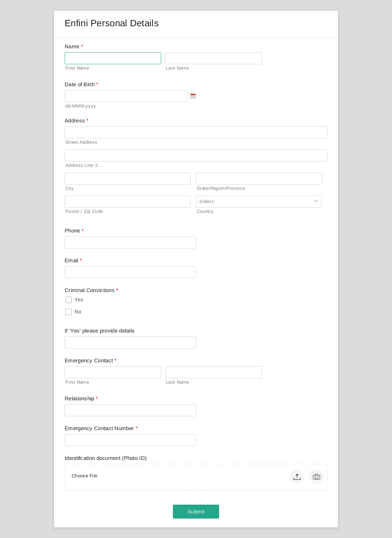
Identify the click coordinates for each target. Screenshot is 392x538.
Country (205, 211)
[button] (297, 477)
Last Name (178, 68)
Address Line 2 (81, 165)
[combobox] (259, 202)
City (70, 188)
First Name (77, 68)
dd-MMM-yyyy (81, 106)
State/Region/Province (221, 188)
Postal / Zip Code (84, 211)
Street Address (81, 142)
